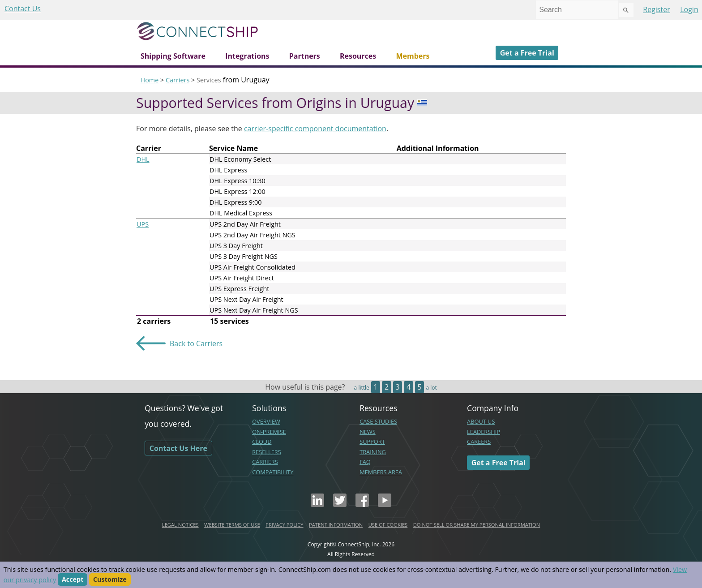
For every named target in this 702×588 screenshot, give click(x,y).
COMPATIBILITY (273, 472)
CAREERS (479, 442)
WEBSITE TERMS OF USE (232, 525)
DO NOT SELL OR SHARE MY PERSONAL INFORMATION (477, 525)
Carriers (178, 80)
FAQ (365, 462)
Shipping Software (173, 56)
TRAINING (373, 452)
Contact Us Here (178, 448)
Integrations (247, 56)
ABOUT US (481, 421)
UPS (143, 224)
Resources (358, 56)
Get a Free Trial (527, 53)
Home (150, 80)
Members (413, 56)
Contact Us (23, 9)
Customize (110, 580)
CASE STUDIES (378, 421)
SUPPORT (372, 442)
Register (656, 9)
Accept (73, 580)
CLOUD (262, 442)
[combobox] (577, 10)
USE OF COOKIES (388, 525)
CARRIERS (265, 462)
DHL (143, 159)
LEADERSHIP (484, 432)
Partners (305, 56)
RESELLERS (267, 452)
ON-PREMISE (269, 432)
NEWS (368, 432)
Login (689, 9)
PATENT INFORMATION (336, 525)
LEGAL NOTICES (180, 525)
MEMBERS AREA (381, 472)
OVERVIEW (266, 421)
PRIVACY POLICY (284, 525)
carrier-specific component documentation (315, 129)
